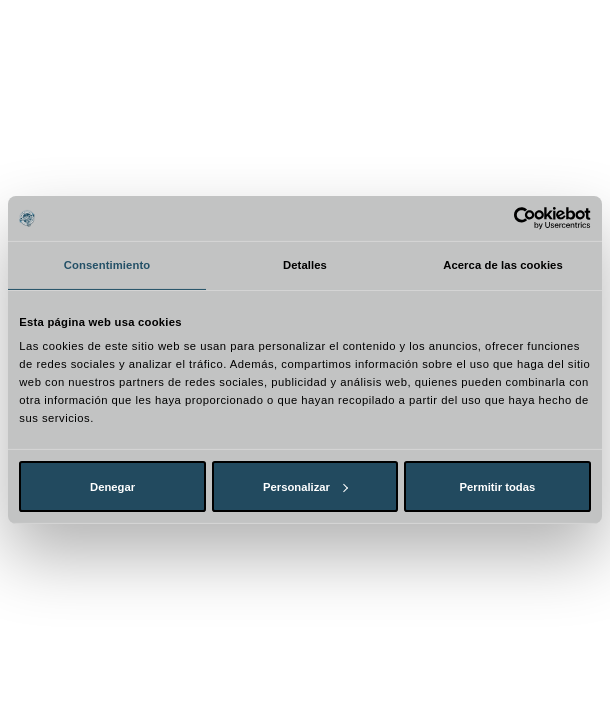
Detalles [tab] (305, 265)
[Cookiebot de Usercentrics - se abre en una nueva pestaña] (503, 218)
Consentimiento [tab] (107, 265)
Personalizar (305, 487)
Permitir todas (498, 487)
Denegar (112, 487)
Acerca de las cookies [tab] (503, 265)
